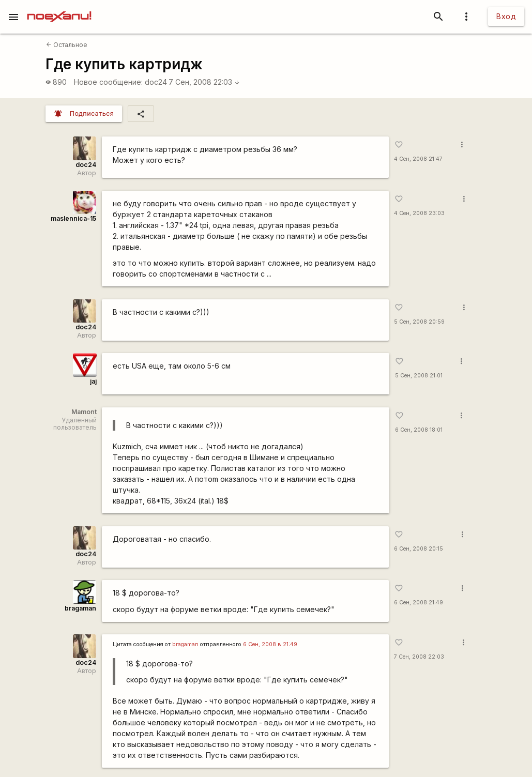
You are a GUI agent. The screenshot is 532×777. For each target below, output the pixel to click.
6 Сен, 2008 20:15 (419, 549)
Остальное (67, 45)
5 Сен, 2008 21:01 (419, 376)
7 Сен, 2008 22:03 (204, 82)
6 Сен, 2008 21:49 (419, 603)
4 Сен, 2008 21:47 (418, 159)
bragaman (80, 608)
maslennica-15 (73, 218)
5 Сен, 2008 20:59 (419, 322)
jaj (93, 381)
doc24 (156, 82)
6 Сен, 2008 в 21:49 (270, 644)
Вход (506, 16)
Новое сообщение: (108, 82)
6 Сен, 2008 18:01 (419, 430)
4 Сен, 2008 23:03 (419, 213)
